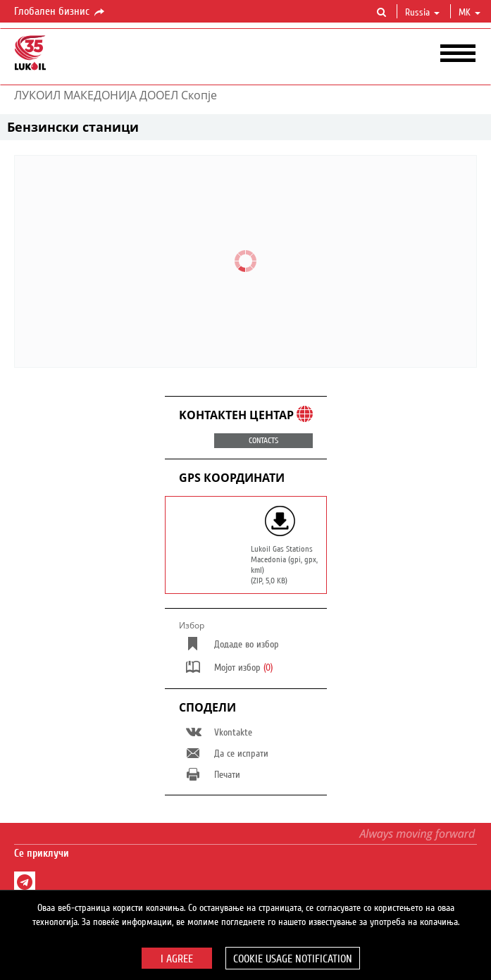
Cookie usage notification (293, 959)
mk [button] (470, 13)
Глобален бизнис (60, 12)
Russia (422, 13)
